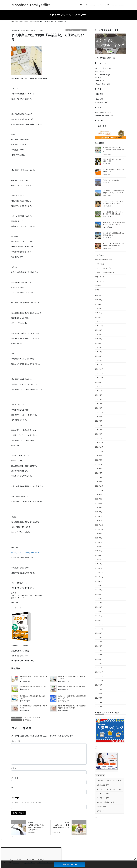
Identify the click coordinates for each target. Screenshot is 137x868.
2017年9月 (99, 685)
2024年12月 (99, 369)
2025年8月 (99, 334)
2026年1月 (99, 313)
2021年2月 (99, 516)
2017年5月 (99, 698)
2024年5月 (99, 395)
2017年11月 (99, 676)
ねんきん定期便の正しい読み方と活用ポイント (114, 171)
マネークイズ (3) (103, 794)
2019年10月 (99, 581)
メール (15, 778)
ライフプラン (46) (103, 798)
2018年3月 (99, 659)
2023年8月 (99, 421)
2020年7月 (99, 542)
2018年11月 (99, 624)
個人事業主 (28, 720)
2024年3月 (99, 404)
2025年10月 (99, 326)
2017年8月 (99, 689)
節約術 (97, 290)
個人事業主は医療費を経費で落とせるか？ (33, 686)
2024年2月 (99, 408)
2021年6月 (99, 499)
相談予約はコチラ (70, 864)
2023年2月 (99, 434)
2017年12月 (99, 672)
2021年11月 (99, 486)
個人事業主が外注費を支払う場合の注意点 (72, 686)
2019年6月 (99, 594)
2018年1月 (99, 668)
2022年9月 (99, 456)
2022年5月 (99, 473)
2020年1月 (99, 568)
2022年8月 (99, 460)
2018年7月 (99, 642)
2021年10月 (99, 490)
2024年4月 (99, 399)
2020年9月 (99, 534)
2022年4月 (99, 477)
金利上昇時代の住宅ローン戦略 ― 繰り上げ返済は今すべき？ (114, 223)
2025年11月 (99, 321)
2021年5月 (99, 503)
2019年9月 (99, 585)
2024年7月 (99, 386)
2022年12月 (99, 443)
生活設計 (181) (102, 807)
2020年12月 (99, 525)
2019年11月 (99, 577)
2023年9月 (99, 417)
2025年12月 (99, 317)
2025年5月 (99, 347)
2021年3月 (99, 512)
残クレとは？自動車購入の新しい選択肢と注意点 (114, 234)
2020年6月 (99, 546)
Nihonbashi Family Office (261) (110, 781)
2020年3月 (99, 559)
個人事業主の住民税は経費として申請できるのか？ (72, 678)
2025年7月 (99, 339)
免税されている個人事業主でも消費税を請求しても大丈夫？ (72, 697)
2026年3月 (99, 304)
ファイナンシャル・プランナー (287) (109, 789)
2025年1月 (99, 365)
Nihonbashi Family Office (104, 259)
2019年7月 (99, 590)
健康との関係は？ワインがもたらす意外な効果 (114, 160)
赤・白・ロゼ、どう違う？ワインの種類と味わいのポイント (114, 245)
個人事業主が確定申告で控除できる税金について (33, 707)
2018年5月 (99, 650)
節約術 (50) (101, 811)
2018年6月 (99, 646)
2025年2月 (99, 360)
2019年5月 (99, 598)
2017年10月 (99, 681)
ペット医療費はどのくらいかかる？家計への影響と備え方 (113, 213)
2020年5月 (99, 551)
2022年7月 (99, 464)
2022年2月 (99, 482)
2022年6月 (99, 469)
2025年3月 (99, 356)
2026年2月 (99, 308)
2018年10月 (99, 629)
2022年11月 (99, 447)
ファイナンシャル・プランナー (76, 30)
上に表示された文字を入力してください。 (27, 803)
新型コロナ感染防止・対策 (105, 272)
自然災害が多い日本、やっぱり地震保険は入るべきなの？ (37, 827)
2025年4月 (99, 352)
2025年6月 (99, 343)
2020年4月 (99, 555)
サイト (14, 788)
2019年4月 (99, 603)
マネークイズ (100, 277)
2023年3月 (99, 430)
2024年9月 (99, 382)
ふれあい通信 (100, 264)
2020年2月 (99, 564)
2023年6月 (99, 425)
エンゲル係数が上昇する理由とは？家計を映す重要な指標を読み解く (114, 149)
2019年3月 (99, 607)
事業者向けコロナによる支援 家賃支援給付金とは (33, 678)
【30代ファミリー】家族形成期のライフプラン (61, 827)
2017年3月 (99, 707)
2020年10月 (99, 529)
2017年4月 (99, 702)
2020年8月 (99, 538)
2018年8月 (99, 637)
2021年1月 (99, 521)
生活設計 (98, 285)
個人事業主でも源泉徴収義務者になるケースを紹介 (33, 697)
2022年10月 (99, 451)
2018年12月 (99, 620)
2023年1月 (99, 438)
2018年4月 (99, 655)
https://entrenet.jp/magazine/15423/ (25, 552)
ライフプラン (100, 281)
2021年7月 (99, 495)
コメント (16, 741)
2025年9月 (99, 330)
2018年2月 (99, 663)
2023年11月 (99, 412)
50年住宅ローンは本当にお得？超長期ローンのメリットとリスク (114, 192)
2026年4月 (99, 300)
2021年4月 (99, 508)
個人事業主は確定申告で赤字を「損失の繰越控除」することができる (72, 707)
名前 (14, 768)
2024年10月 (99, 378)
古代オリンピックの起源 (111, 180)
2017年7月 (99, 694)
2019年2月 (99, 611)
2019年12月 (99, 572)
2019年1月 (99, 616)
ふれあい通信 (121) (104, 785)
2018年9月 (99, 633)
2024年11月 (99, 373)
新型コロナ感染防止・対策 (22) (107, 802)
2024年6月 (99, 391)
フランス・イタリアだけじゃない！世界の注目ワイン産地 (113, 202)
